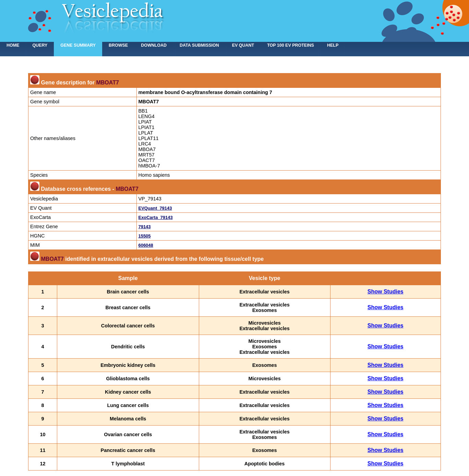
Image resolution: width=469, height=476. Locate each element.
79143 (145, 227)
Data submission (199, 45)
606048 (146, 245)
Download (154, 45)
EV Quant (243, 45)
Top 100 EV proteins (291, 45)
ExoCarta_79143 (156, 217)
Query (40, 45)
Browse (118, 45)
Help (333, 45)
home (13, 45)
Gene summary (78, 45)
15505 (145, 236)
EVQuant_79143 (155, 208)
